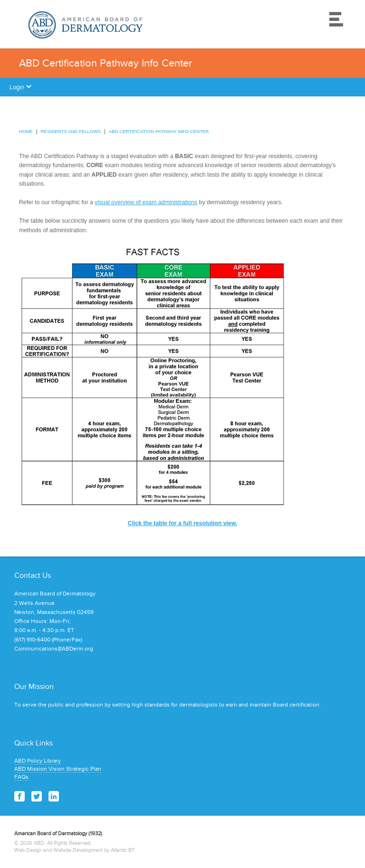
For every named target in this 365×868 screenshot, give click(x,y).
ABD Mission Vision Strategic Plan (58, 769)
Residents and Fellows (71, 131)
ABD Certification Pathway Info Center (159, 131)
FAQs (21, 777)
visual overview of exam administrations (146, 202)
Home (26, 131)
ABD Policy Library (38, 761)
